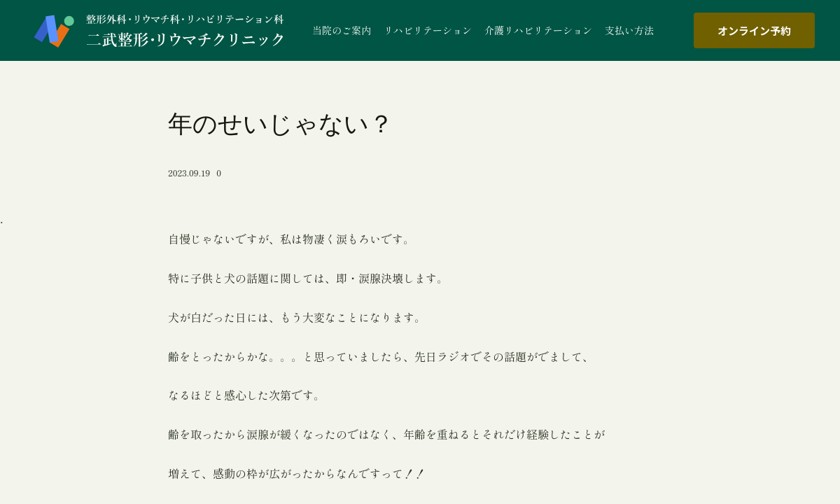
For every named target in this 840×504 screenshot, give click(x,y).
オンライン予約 (754, 30)
